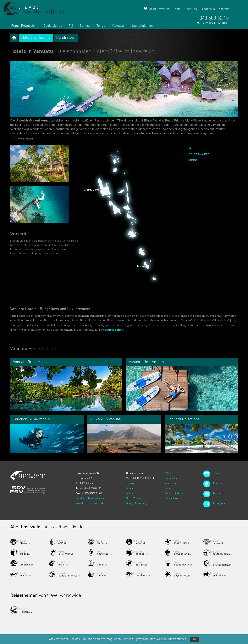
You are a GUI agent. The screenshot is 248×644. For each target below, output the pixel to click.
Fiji (71, 26)
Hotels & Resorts (36, 38)
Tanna (192, 160)
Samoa (85, 26)
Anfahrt (130, 493)
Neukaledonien (142, 26)
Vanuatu (118, 26)
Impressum (171, 483)
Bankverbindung (174, 493)
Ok (195, 639)
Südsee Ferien (114, 330)
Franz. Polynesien (24, 26)
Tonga (101, 26)
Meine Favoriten (159, 9)
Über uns (191, 9)
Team (177, 9)
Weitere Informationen (172, 639)
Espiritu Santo (198, 154)
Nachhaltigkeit (173, 498)
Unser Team (133, 498)
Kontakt (224, 9)
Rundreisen (66, 38)
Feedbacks (208, 9)
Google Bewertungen (138, 503)
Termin (130, 488)
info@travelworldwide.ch (90, 498)
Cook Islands (53, 26)
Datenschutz (172, 478)
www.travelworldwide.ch (90, 503)
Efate (191, 148)
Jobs (167, 488)
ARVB (168, 473)
